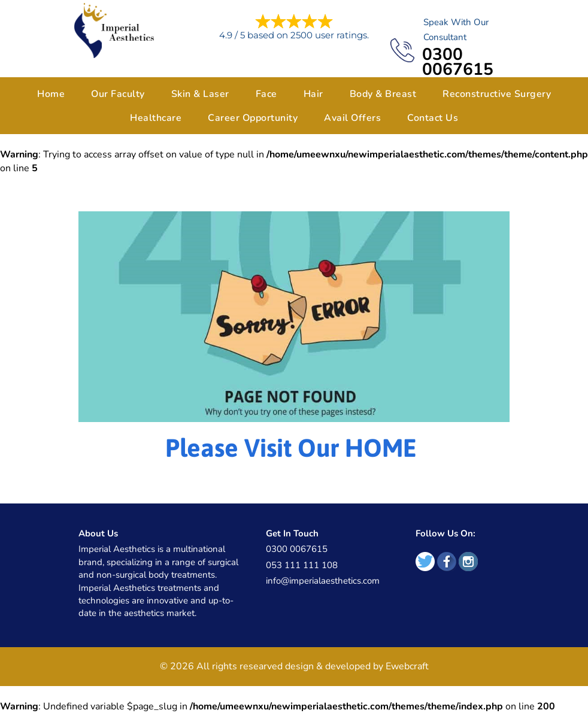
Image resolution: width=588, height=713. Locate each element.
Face (266, 94)
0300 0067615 (458, 62)
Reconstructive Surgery (497, 94)
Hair (313, 94)
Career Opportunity (253, 118)
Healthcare (156, 118)
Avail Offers (352, 118)
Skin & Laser (200, 94)
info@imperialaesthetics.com (323, 581)
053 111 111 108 (302, 565)
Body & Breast (383, 94)
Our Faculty (118, 94)
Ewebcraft (407, 666)
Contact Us (433, 118)
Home (51, 94)
